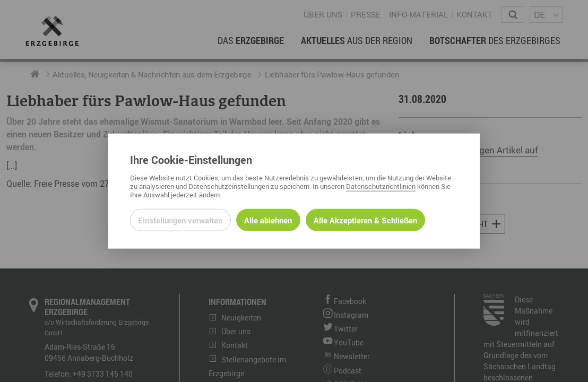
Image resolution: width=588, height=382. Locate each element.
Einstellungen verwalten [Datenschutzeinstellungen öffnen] (180, 220)
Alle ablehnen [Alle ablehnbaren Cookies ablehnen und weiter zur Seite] (268, 220)
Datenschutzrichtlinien (381, 186)
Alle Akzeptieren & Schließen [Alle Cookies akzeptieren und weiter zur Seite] (365, 220)
